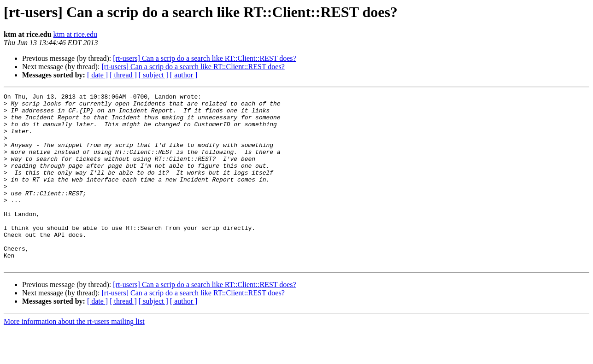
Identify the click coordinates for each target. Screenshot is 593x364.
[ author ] (184, 75)
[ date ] (97, 75)
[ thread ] (123, 75)
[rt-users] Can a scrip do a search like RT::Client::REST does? (204, 58)
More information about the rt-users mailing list (74, 356)
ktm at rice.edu (76, 34)
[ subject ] (153, 75)
